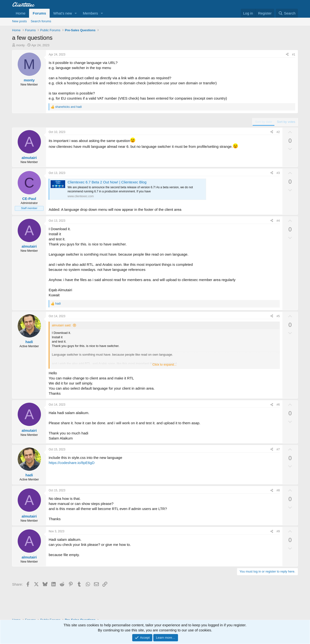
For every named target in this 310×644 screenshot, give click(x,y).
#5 (278, 316)
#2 (278, 132)
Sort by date (263, 122)
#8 (278, 490)
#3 (278, 173)
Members (90, 13)
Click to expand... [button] (164, 365)
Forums (39, 13)
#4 (278, 221)
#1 (294, 55)
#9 (278, 531)
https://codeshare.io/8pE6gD (72, 463)
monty (20, 45)
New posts (19, 21)
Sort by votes (286, 122)
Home (21, 13)
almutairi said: (62, 325)
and (68, 107)
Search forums (41, 21)
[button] (76, 13)
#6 (278, 405)
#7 (278, 449)
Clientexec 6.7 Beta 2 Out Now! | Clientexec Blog (107, 182)
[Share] (287, 55)
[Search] (287, 13)
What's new (63, 13)
